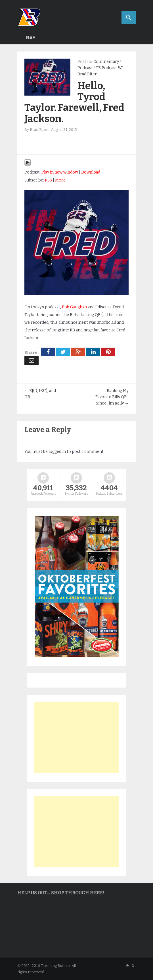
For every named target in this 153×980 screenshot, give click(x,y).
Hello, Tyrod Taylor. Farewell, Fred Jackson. (74, 102)
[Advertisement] (77, 737)
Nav (31, 37)
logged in (57, 452)
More (60, 180)
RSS (48, 180)
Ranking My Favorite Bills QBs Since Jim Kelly (112, 397)
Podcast (85, 68)
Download (91, 172)
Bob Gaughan (74, 307)
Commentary (106, 62)
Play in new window (60, 172)
